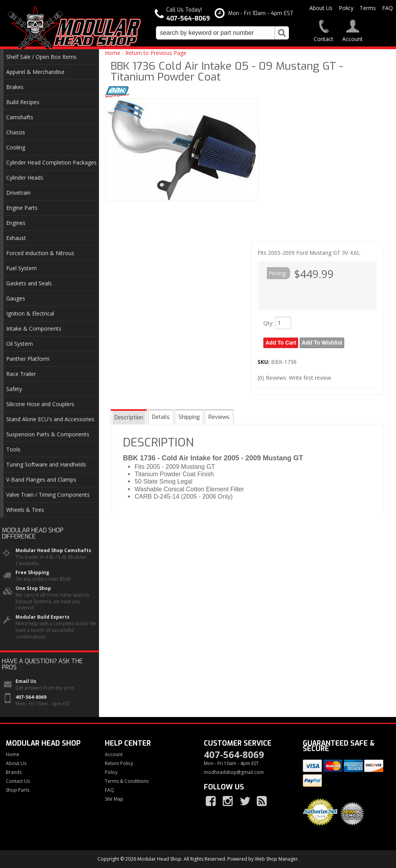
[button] (222, 33)
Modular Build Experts (43, 617)
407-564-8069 (31, 697)
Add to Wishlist (323, 343)
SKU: (264, 361)
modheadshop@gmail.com (234, 772)
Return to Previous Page (156, 53)
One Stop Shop (33, 588)
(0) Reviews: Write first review (294, 377)
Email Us (26, 681)
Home (113, 53)
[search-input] (215, 33)
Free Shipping (32, 573)
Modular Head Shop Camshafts (53, 551)
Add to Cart (281, 343)
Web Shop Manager (276, 859)
